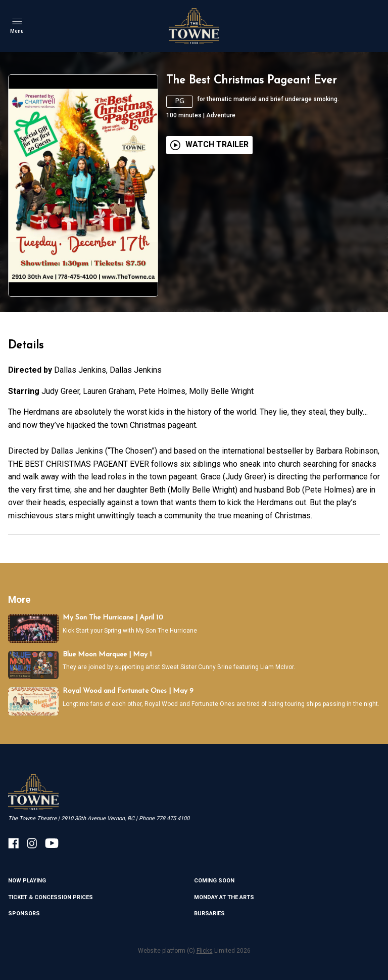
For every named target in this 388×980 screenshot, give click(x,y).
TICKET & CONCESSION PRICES (51, 897)
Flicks (205, 951)
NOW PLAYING (27, 881)
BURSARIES (209, 914)
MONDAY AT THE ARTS (224, 897)
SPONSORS (24, 914)
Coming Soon (214, 881)
